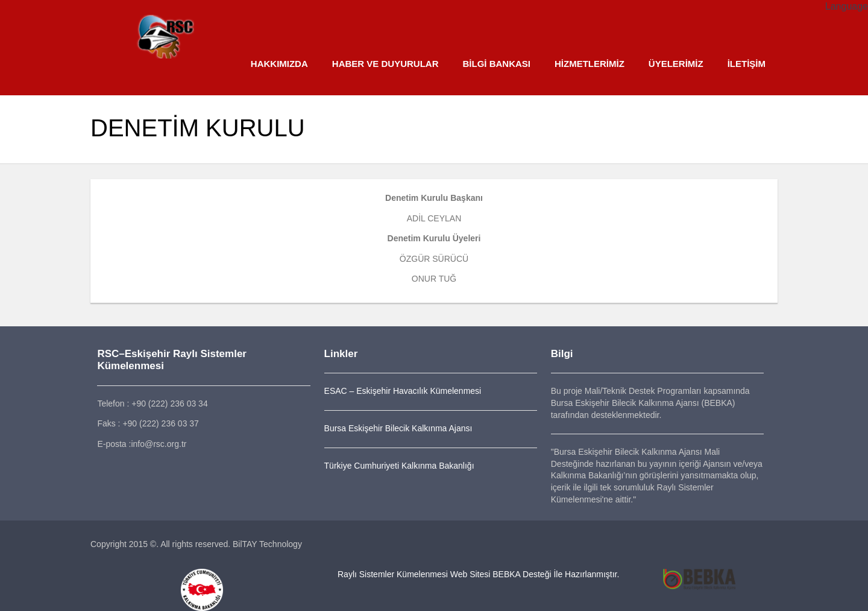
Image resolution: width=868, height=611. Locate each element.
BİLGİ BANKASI (496, 64)
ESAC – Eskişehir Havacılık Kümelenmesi (403, 391)
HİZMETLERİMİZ (590, 64)
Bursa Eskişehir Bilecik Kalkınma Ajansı (398, 428)
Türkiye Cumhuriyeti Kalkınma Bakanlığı (399, 466)
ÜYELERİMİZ (676, 64)
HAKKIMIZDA (279, 64)
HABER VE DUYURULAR (385, 64)
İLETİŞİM (747, 64)
